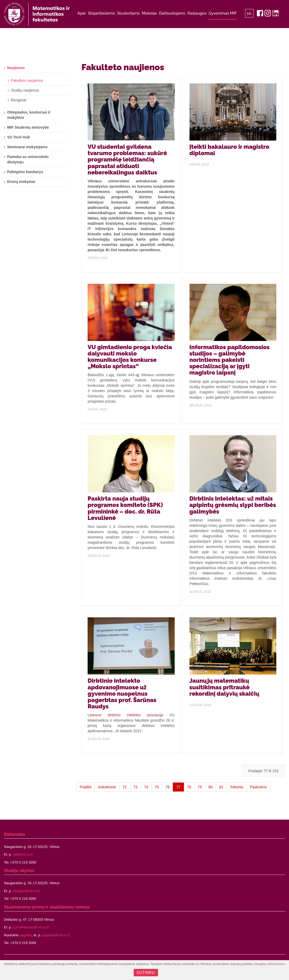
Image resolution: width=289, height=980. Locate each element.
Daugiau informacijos (270, 964)
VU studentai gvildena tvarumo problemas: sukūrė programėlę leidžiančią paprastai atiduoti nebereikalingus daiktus (127, 159)
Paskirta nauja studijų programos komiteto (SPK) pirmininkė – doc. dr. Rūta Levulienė (125, 508)
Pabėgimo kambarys (25, 172)
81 (221, 787)
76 (168, 787)
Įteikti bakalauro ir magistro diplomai (229, 150)
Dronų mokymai (21, 182)
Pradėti (85, 787)
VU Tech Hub (19, 137)
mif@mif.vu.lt (23, 854)
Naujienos (16, 68)
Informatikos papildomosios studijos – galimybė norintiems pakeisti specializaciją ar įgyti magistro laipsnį (230, 360)
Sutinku (146, 973)
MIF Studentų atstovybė (28, 127)
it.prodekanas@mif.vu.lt (31, 927)
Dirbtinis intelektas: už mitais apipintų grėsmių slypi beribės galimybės (233, 505)
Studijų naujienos (25, 90)
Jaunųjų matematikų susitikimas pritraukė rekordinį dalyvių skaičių (224, 687)
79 (200, 787)
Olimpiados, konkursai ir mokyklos (29, 115)
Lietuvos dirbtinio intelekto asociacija (125, 715)
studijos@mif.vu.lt (26, 891)
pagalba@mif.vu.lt (56, 935)
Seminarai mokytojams (27, 147)
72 (125, 787)
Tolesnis (237, 787)
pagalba (26, 935)
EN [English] (249, 14)
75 (157, 787)
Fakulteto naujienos (27, 80)
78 (189, 787)
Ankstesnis (107, 787)
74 (146, 787)
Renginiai (19, 100)
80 (211, 787)
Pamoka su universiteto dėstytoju (28, 159)
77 (178, 787)
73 (136, 787)
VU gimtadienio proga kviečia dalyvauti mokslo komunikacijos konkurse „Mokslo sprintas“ (130, 357)
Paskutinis (258, 787)
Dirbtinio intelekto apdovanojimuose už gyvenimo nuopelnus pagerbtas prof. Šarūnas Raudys (122, 693)
